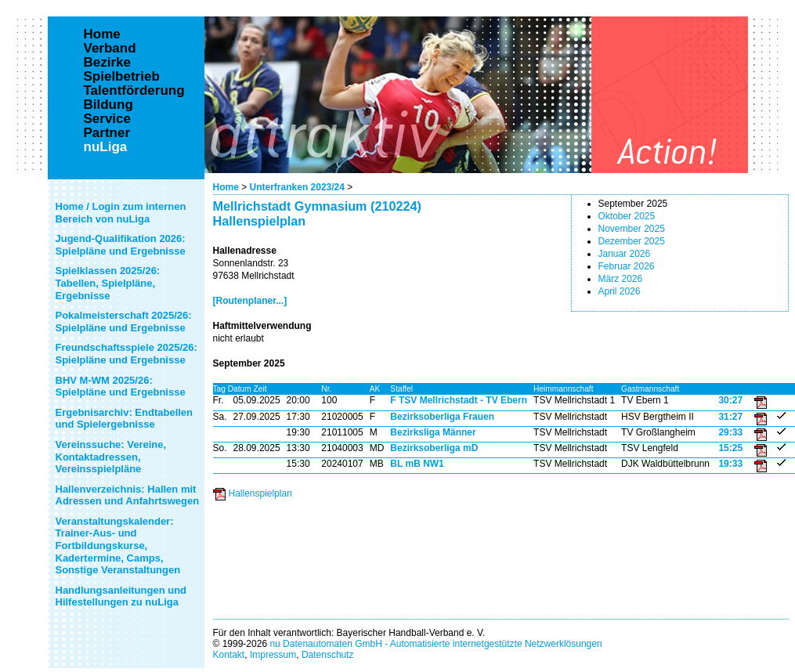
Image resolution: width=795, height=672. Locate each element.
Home (226, 187)
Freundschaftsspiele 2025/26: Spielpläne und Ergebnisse (126, 354)
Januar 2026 (625, 254)
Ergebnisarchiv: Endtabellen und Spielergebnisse (125, 419)
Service (108, 119)
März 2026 (621, 279)
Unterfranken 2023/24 (297, 187)
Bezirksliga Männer (433, 432)
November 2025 (632, 229)
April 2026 (620, 291)
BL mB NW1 (417, 464)
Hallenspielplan (260, 493)
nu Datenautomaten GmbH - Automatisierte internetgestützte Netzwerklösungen (435, 644)
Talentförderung (134, 91)
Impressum (273, 655)
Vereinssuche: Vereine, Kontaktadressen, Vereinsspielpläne (111, 457)
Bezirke (107, 63)
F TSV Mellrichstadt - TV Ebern (459, 400)
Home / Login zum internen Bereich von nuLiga (121, 213)
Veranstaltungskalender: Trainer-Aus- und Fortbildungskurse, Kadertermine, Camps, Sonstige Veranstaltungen (118, 546)
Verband (110, 49)
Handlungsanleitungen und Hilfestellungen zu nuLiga (121, 596)
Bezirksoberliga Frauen (442, 417)
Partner (107, 133)
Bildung (108, 105)
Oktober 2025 (627, 216)
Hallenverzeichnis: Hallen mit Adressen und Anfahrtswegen (128, 495)
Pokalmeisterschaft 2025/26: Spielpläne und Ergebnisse (124, 322)
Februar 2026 (627, 266)
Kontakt (229, 655)
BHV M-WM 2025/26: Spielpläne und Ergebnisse (121, 387)
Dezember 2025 (632, 241)
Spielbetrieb (122, 77)
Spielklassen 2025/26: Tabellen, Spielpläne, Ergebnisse (108, 283)
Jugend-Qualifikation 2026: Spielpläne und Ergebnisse (121, 245)
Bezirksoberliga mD (434, 448)
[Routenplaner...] (250, 301)
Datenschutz (328, 655)
